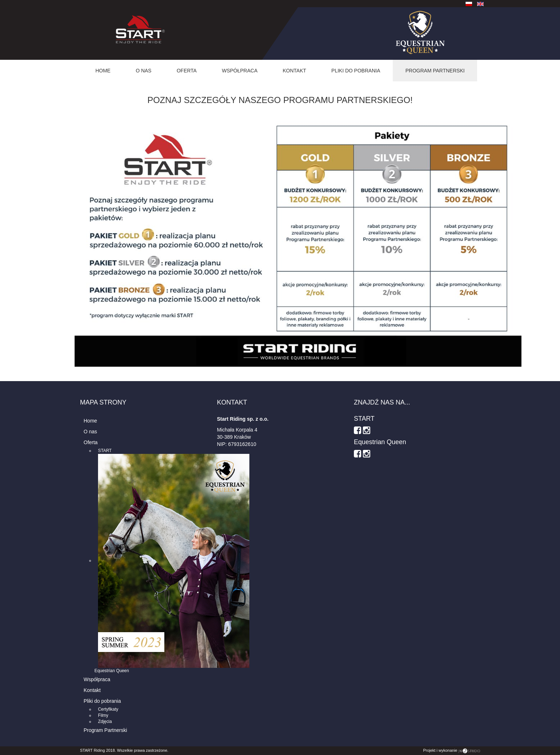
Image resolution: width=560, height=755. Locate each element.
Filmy (103, 715)
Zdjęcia (105, 722)
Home (103, 71)
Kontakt (295, 71)
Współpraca (240, 71)
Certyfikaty (108, 709)
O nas (144, 71)
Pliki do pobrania (356, 71)
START (105, 451)
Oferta (187, 71)
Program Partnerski (435, 71)
